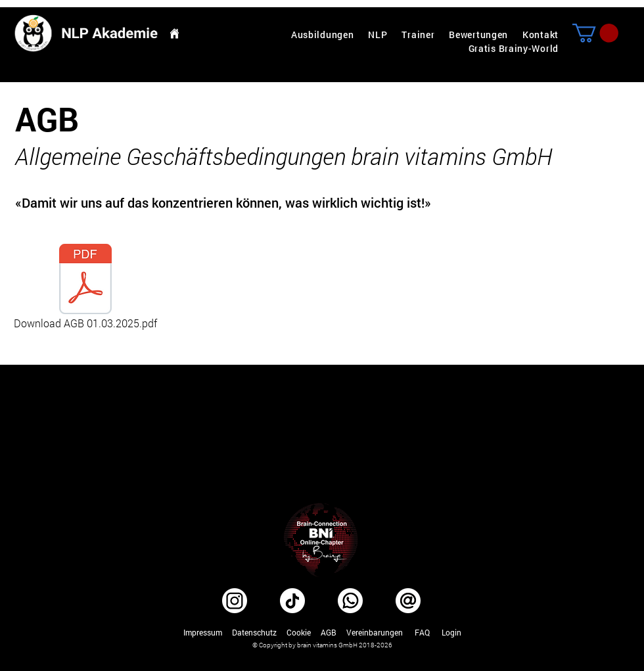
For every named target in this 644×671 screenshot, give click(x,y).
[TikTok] (292, 601)
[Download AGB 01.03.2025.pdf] (85, 287)
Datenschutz (254, 632)
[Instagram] (235, 601)
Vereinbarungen (375, 632)
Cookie (299, 632)
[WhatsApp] (350, 601)
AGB (329, 632)
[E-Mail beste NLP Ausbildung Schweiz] (408, 601)
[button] (595, 33)
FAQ (422, 632)
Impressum (203, 632)
